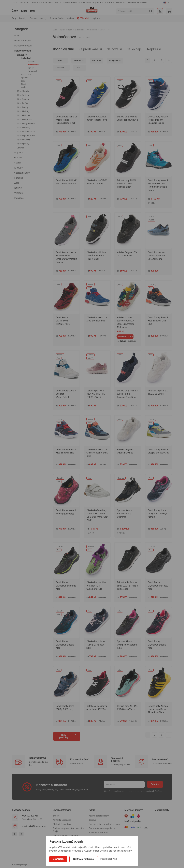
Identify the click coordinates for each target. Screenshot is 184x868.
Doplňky (18, 153)
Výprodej (19, 193)
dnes (145, 2)
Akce (17, 183)
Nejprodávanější (90, 49)
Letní (23, 81)
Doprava (92, 820)
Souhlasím (58, 859)
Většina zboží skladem (99, 816)
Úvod (55, 30)
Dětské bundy (23, 91)
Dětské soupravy (24, 119)
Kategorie (114, 60)
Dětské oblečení (23, 51)
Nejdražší (154, 49)
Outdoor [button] (33, 18)
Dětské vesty (22, 107)
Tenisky (31, 68)
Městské (32, 62)
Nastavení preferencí (84, 859)
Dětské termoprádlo (26, 132)
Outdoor (18, 158)
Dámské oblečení (23, 46)
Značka (59, 60)
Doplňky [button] (23, 18)
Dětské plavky (23, 144)
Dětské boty (22, 55)
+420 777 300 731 (30, 816)
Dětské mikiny (23, 95)
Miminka (20, 148)
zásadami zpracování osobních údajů (147, 791)
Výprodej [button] (83, 18)
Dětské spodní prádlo (26, 136)
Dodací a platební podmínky (65, 836)
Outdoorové (26, 74)
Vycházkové (26, 58)
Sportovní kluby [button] (57, 18)
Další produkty (68, 736)
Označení (60, 68)
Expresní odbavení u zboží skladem (104, 824)
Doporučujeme (63, 49)
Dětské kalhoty (23, 115)
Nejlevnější (134, 49)
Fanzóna (19, 178)
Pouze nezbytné (109, 859)
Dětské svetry (23, 99)
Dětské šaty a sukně (26, 124)
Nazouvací (32, 71)
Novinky (70, 18)
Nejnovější (114, 49)
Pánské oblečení (23, 41)
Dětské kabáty (23, 111)
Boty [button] (14, 18)
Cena (78, 68)
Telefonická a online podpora (102, 828)
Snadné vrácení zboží (98, 833)
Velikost (78, 60)
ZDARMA (34, 2)
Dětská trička (22, 103)
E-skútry (18, 168)
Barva (95, 60)
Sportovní (25, 78)
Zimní (24, 84)
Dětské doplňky (23, 140)
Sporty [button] (43, 18)
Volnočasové (33, 65)
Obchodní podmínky (62, 824)
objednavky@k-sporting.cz (34, 826)
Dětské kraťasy (23, 128)
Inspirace (96, 18)
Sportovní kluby (22, 173)
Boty (17, 36)
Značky (56, 816)
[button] (168, 2)
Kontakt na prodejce (62, 820)
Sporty (18, 163)
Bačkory (24, 87)
